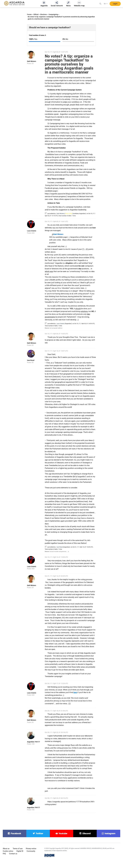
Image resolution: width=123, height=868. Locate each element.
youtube (63, 834)
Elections (44, 14)
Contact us (13, 854)
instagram (110, 834)
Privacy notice (31, 849)
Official (36, 14)
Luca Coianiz (32, 231)
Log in (115, 4)
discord (86, 834)
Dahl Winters (32, 61)
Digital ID (20, 851)
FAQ (4, 854)
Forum (29, 14)
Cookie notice (8, 851)
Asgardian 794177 (33, 742)
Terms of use (18, 849)
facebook (16, 834)
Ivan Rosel (31, 360)
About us (6, 849)
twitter (39, 834)
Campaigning (53, 14)
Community (31, 851)
